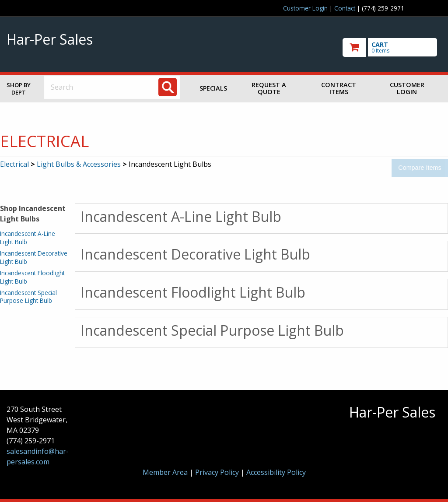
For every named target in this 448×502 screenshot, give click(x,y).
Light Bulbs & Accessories (79, 164)
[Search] (168, 87)
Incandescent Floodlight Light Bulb (32, 277)
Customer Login (305, 8)
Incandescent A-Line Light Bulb (28, 237)
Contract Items (339, 88)
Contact (345, 8)
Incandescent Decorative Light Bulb (34, 257)
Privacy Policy (218, 472)
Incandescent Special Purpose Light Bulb (28, 297)
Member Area (165, 472)
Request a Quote (269, 88)
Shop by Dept (19, 89)
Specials (213, 88)
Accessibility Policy (276, 472)
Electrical (14, 164)
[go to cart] (392, 47)
